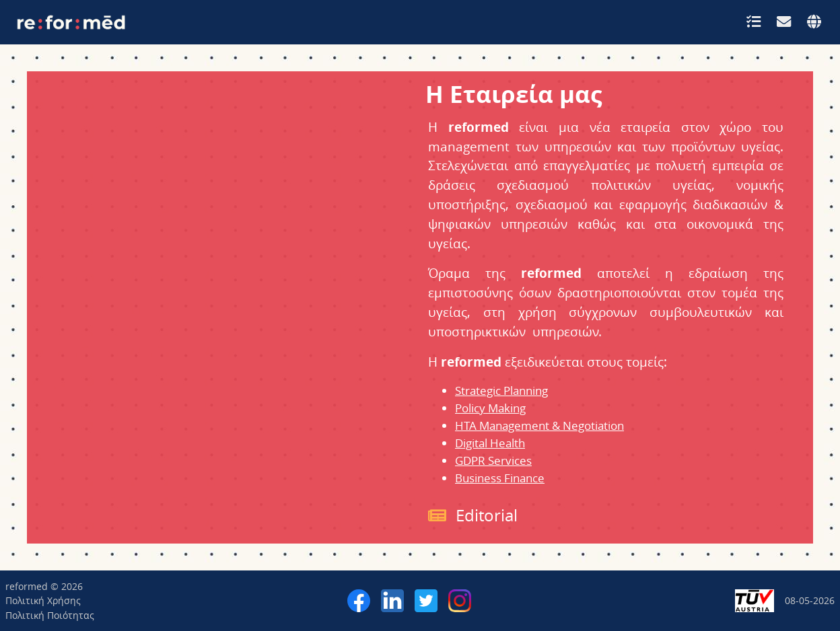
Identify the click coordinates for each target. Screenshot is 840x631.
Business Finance (500, 478)
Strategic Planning (501, 391)
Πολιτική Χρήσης (43, 600)
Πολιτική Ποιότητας (50, 615)
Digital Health (490, 443)
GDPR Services (493, 460)
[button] (754, 22)
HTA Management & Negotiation (539, 425)
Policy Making (490, 408)
